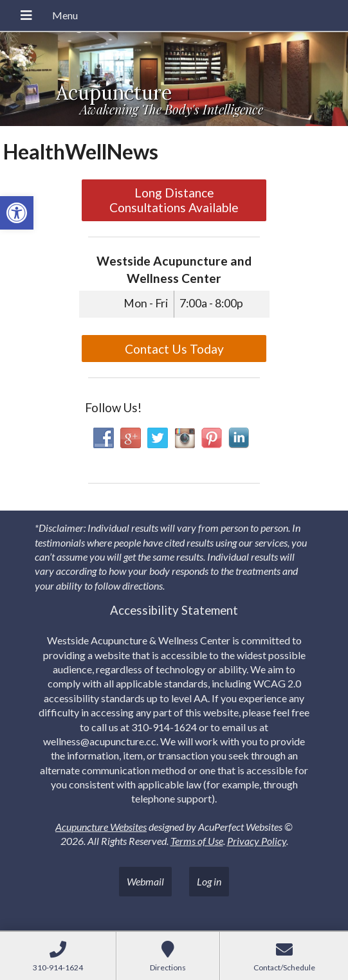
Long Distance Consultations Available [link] (174, 200)
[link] (17, 213)
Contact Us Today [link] (174, 349)
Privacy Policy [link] (257, 841)
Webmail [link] (145, 881)
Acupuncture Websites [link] (101, 827)
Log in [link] (209, 881)
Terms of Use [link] (197, 841)
